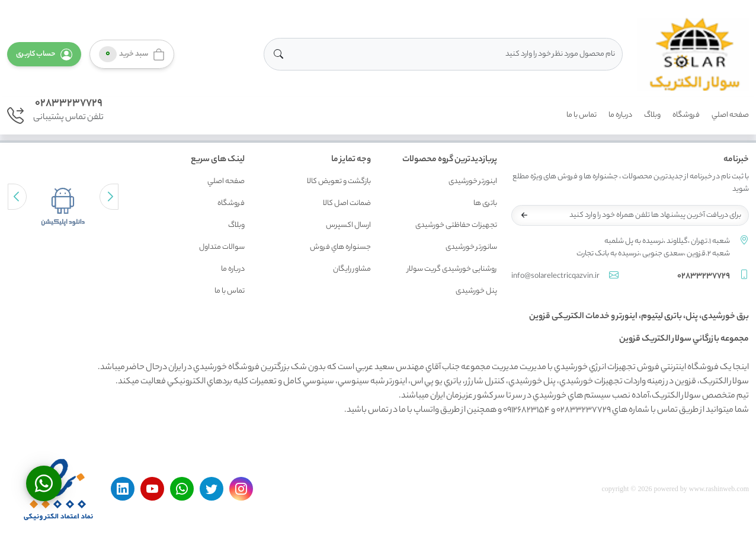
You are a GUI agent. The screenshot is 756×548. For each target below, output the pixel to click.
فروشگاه (686, 115)
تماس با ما (582, 115)
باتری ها (485, 204)
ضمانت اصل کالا (347, 204)
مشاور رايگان (352, 269)
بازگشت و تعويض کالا (339, 182)
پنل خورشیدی (476, 291)
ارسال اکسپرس (348, 225)
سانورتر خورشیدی (471, 247)
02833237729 (69, 104)
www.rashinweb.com (719, 489)
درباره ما (620, 115)
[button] (44, 54)
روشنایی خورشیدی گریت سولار (452, 269)
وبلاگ (652, 115)
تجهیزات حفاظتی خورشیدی (456, 225)
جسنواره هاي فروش (340, 247)
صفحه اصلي (730, 115)
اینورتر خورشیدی (473, 182)
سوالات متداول (222, 247)
